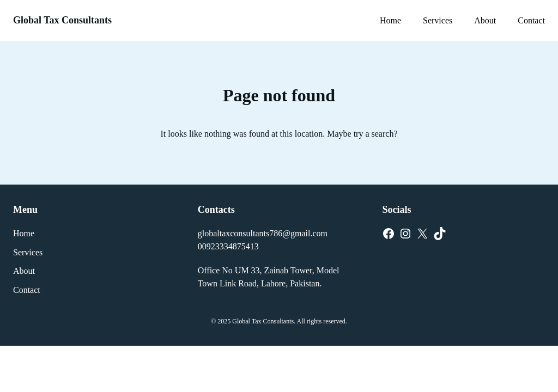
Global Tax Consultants (62, 20)
